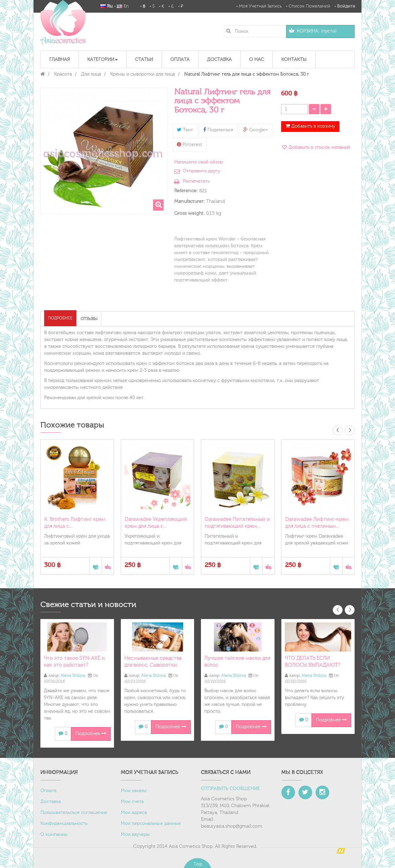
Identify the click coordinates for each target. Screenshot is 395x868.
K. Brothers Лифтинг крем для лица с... (75, 523)
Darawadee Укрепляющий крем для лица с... (156, 523)
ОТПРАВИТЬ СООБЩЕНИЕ (231, 789)
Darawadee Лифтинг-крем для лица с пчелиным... (317, 523)
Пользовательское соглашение (74, 813)
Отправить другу (201, 171)
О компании (54, 834)
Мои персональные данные (151, 824)
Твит (185, 130)
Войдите (346, 6)
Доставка (51, 802)
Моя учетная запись (260, 6)
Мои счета (132, 802)
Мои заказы (134, 791)
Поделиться (218, 130)
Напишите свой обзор (199, 162)
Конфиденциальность (64, 824)
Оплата (48, 791)
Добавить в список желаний (319, 147)
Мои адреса (134, 813)
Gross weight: (189, 213)
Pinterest (190, 145)
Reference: (186, 191)
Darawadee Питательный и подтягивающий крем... (237, 523)
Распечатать (196, 181)
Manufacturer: (189, 201)
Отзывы (89, 319)
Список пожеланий (309, 6)
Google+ (256, 130)
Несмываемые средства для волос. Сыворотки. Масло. (153, 665)
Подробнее (60, 318)
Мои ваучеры (135, 834)
